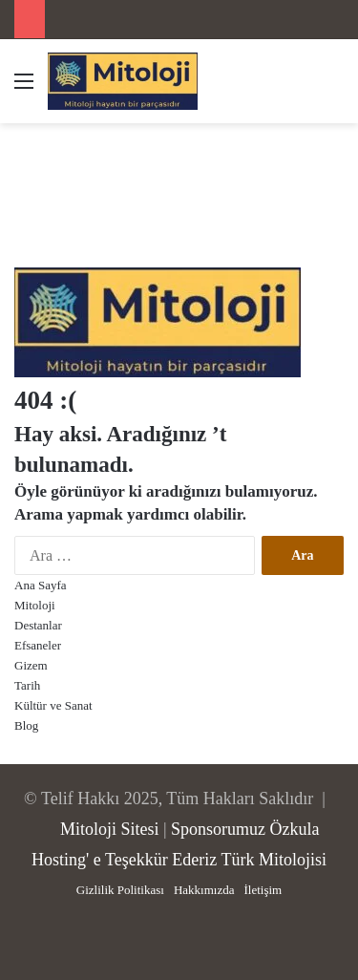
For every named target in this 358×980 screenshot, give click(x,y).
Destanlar (38, 625)
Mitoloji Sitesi (110, 829)
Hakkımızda (204, 890)
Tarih (27, 685)
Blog (26, 725)
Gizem (31, 665)
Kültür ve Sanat (53, 705)
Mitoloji (35, 605)
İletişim (263, 890)
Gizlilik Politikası (120, 890)
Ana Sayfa (41, 585)
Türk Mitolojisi (274, 860)
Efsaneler (38, 645)
